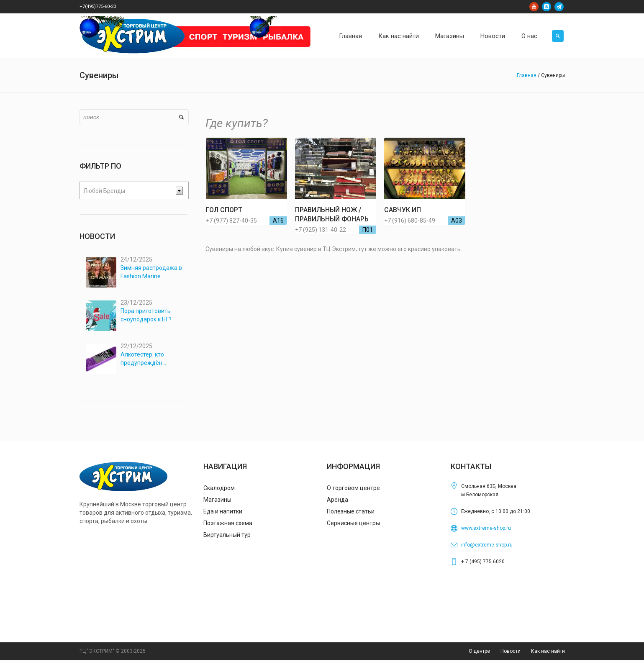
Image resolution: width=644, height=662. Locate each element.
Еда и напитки (223, 513)
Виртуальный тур (227, 537)
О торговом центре (353, 490)
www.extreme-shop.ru (486, 530)
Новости (511, 654)
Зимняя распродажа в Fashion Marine (151, 272)
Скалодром (219, 490)
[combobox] (134, 190)
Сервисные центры (353, 525)
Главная (527, 75)
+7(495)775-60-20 (98, 6)
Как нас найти (548, 654)
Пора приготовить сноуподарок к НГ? (146, 316)
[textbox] (128, 191)
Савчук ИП (403, 210)
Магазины (217, 502)
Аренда (337, 502)
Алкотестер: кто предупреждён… (143, 360)
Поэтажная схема (228, 525)
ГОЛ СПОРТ (224, 210)
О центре (479, 654)
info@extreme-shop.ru (487, 547)
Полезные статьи (351, 513)
